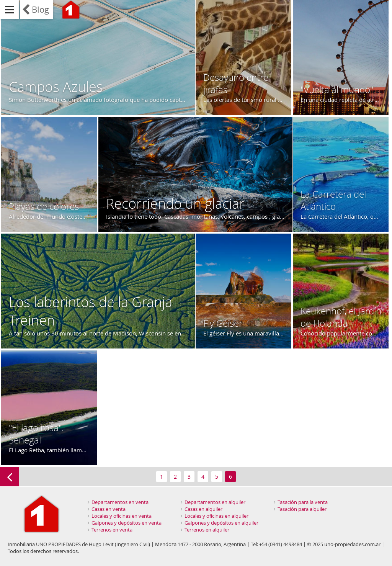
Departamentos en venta (120, 502)
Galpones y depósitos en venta (127, 523)
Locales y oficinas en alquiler (216, 516)
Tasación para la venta (303, 502)
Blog (40, 9)
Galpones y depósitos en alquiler (221, 523)
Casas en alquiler (203, 509)
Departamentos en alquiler (215, 502)
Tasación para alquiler (302, 509)
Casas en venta (109, 509)
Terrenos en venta (112, 530)
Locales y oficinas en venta (122, 516)
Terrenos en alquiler (207, 530)
